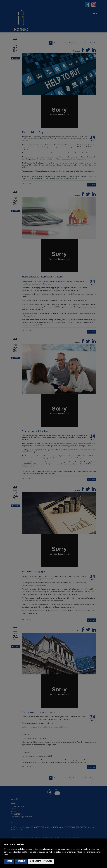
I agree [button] (9, 861)
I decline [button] (21, 861)
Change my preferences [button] (41, 861)
